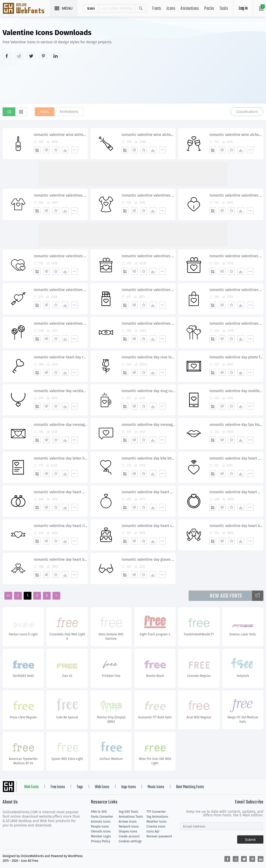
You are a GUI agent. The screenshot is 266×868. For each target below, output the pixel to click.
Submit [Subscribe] (250, 840)
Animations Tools (131, 817)
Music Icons (156, 787)
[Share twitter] (31, 56)
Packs (209, 9)
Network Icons (129, 827)
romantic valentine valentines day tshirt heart (61, 195)
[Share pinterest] (43, 56)
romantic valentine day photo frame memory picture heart (236, 357)
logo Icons (129, 787)
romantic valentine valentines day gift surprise (148, 256)
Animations (190, 9)
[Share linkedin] (56, 56)
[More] (75, 150)
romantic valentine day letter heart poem (61, 458)
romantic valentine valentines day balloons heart (236, 324)
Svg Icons (26, 9)
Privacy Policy (101, 841)
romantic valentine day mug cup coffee (148, 391)
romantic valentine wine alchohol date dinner (236, 135)
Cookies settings (130, 841)
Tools (224, 9)
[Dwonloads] (65, 150)
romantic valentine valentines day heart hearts (61, 256)
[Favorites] (56, 150)
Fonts (157, 9)
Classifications (247, 112)
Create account (129, 836)
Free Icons (58, 787)
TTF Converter (156, 812)
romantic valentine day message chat (148, 425)
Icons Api (153, 831)
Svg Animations (157, 817)
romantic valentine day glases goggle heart (148, 560)
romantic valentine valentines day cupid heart (61, 290)
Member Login (101, 836)
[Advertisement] (212, 66)
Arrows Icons (128, 822)
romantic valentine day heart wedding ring (61, 492)
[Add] (37, 150)
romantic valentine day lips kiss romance (236, 425)
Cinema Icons (156, 827)
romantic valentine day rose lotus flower (148, 357)
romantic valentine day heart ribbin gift (61, 526)
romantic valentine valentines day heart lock (236, 195)
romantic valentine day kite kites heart (148, 458)
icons (91, 8)
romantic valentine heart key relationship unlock (61, 357)
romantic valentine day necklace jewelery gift (61, 391)
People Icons (100, 827)
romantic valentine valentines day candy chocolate (148, 324)
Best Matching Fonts (190, 787)
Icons (171, 9)
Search (141, 8)
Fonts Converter (102, 817)
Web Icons (102, 787)
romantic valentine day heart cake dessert (148, 526)
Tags (80, 787)
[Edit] (46, 150)
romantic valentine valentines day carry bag (236, 290)
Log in (243, 8)
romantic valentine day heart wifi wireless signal (236, 458)
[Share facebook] (7, 56)
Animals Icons (101, 822)
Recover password (159, 836)
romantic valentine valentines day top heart (148, 195)
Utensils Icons (101, 831)
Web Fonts (31, 787)
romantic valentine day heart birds (236, 526)
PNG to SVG (99, 812)
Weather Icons (157, 822)
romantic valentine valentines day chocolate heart (148, 290)
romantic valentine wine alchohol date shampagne (61, 135)
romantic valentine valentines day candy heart (61, 324)
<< (8, 596)
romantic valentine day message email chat (61, 425)
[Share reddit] (19, 56)
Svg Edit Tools (128, 812)
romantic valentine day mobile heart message (236, 391)
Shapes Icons (128, 831)
